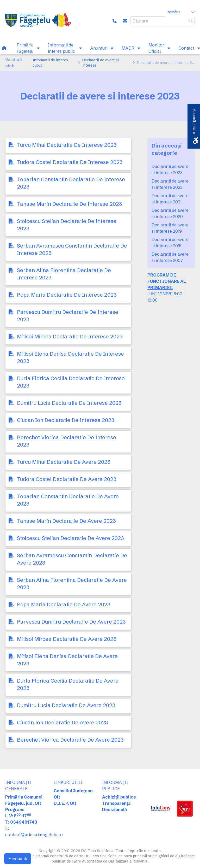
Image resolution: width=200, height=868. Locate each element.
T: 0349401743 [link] (21, 822)
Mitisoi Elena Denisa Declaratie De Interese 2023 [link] (70, 357)
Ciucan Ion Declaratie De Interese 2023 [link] (66, 420)
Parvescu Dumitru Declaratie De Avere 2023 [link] (71, 622)
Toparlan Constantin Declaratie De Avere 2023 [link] (68, 500)
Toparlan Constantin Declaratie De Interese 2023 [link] (71, 183)
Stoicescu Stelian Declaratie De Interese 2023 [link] (67, 225)
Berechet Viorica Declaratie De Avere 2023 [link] (70, 740)
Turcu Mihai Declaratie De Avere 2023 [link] (64, 462)
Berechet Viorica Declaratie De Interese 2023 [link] (67, 441)
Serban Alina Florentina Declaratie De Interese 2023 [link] (64, 274)
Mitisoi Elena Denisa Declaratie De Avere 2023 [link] (67, 660)
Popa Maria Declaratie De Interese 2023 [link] (67, 295)
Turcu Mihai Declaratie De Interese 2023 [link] (67, 145)
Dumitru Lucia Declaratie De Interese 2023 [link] (69, 403)
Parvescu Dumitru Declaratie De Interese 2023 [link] (68, 316)
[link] (39, 21)
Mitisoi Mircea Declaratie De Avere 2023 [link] (67, 639)
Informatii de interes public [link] (50, 63)
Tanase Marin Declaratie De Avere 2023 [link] (66, 521)
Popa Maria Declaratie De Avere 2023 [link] (64, 604)
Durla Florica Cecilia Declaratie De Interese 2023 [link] (71, 382)
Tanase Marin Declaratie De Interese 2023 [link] (70, 204)
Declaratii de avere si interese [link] (101, 63)
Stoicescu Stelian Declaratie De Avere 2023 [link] (70, 538)
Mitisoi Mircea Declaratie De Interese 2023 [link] (70, 336)
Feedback (18, 859)
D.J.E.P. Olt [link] (65, 803)
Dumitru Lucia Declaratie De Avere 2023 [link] (66, 705)
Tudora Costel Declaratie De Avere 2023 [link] (67, 479)
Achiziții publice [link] (119, 797)
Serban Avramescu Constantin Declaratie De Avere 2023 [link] (72, 559)
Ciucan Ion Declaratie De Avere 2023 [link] (63, 722)
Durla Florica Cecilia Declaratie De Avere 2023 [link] (68, 684)
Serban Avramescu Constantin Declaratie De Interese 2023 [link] (72, 249)
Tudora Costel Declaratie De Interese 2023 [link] (70, 162)
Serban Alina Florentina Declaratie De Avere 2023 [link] (72, 583)
